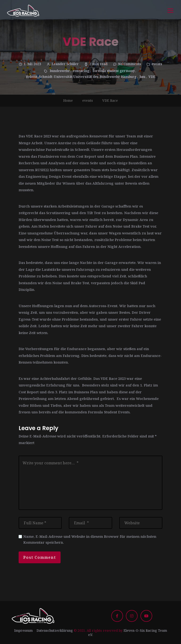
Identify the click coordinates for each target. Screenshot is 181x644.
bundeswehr (60, 71)
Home (68, 100)
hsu (142, 77)
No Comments (130, 64)
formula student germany (114, 71)
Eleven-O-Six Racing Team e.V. (128, 633)
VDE (152, 77)
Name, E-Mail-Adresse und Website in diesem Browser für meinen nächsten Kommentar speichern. (90, 539)
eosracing (81, 71)
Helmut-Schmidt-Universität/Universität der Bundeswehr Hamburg (81, 77)
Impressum (23, 630)
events (157, 64)
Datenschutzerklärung (55, 630)
